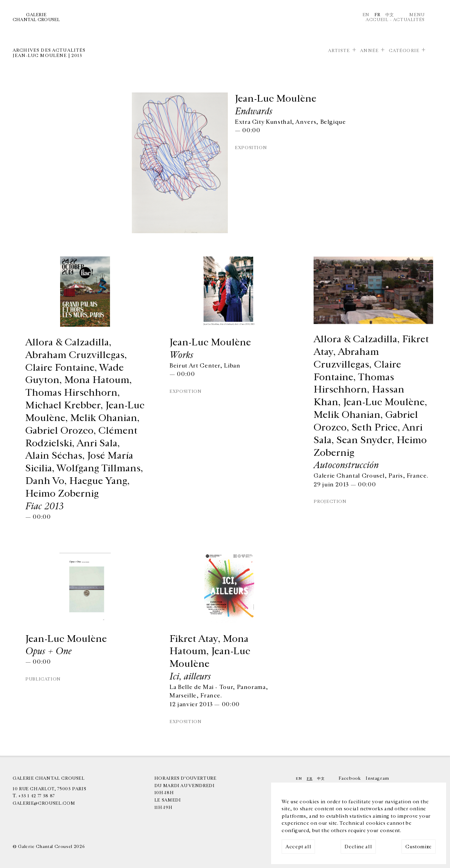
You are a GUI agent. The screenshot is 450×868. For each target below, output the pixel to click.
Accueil (377, 20)
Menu (417, 15)
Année (369, 51)
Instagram (377, 778)
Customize (419, 847)
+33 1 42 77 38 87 (37, 796)
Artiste (339, 51)
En (366, 15)
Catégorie (404, 51)
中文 (390, 15)
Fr (377, 15)
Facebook (350, 778)
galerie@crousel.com (44, 803)
